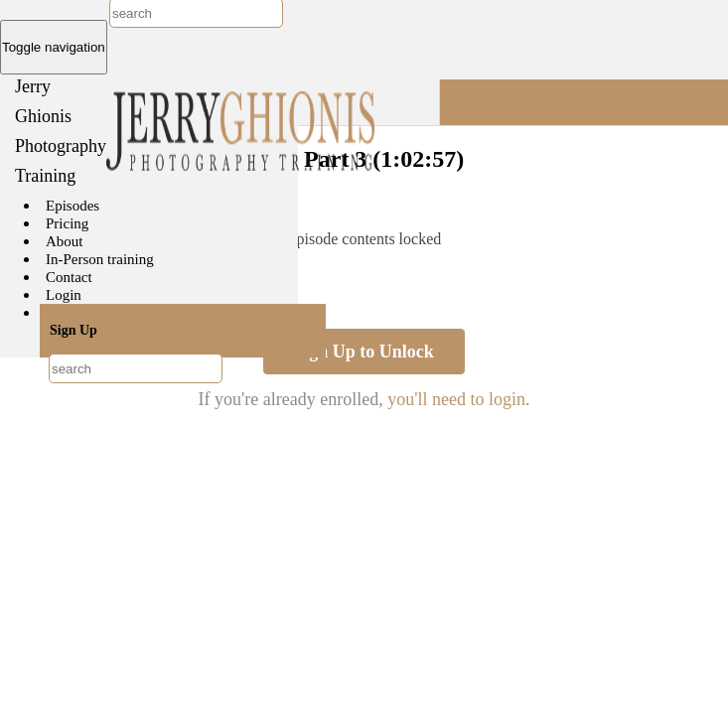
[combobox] (136, 368)
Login (64, 295)
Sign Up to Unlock (364, 352)
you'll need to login (456, 399)
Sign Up (73, 330)
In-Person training (100, 259)
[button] (584, 102)
